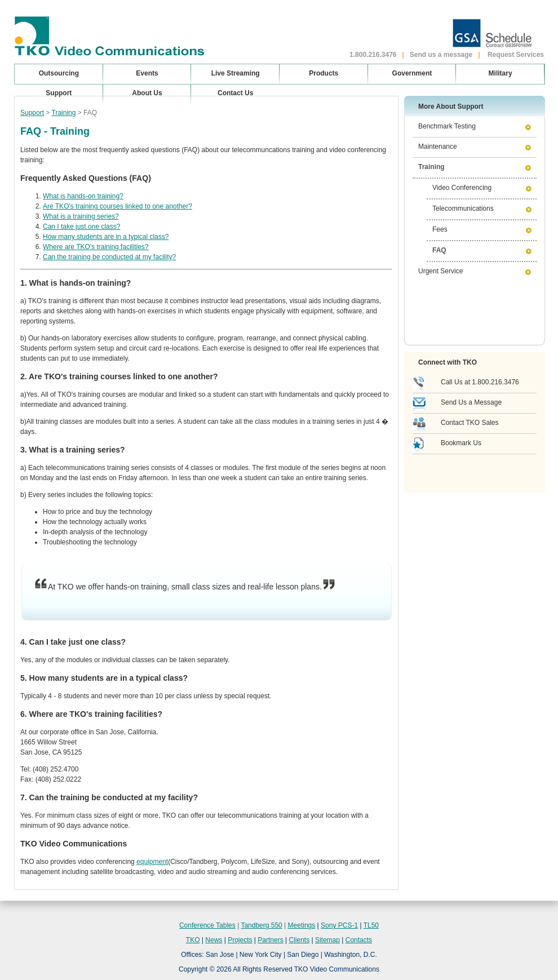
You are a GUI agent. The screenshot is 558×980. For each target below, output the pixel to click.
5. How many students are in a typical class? (104, 678)
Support (32, 113)
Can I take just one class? (81, 227)
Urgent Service (440, 271)
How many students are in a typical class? (106, 237)
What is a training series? (81, 216)
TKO (193, 940)
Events (147, 73)
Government (412, 73)
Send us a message (441, 55)
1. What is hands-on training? (76, 283)
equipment (152, 862)
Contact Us (235, 93)
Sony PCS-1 (339, 925)
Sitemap (327, 940)
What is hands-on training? (83, 196)
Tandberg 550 (261, 925)
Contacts (359, 940)
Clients (299, 940)
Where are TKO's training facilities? (96, 247)
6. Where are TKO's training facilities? (91, 714)
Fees (440, 229)
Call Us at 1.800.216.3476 (480, 382)
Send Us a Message (471, 402)
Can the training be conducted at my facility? (109, 257)
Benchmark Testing (447, 126)
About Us (147, 93)
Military (501, 73)
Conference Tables (207, 925)
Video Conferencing (462, 188)
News (214, 940)
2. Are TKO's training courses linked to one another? (119, 376)
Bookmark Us (461, 443)
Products (324, 73)
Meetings (302, 925)
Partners (270, 940)
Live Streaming (236, 73)
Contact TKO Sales (470, 423)
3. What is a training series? (73, 450)
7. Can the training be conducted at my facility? (109, 797)
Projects (240, 940)
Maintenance (438, 147)
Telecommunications (463, 209)
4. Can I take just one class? (73, 642)
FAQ (439, 250)
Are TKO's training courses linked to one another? (118, 206)
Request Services (516, 55)
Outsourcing (59, 73)
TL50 (371, 925)
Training (64, 113)
